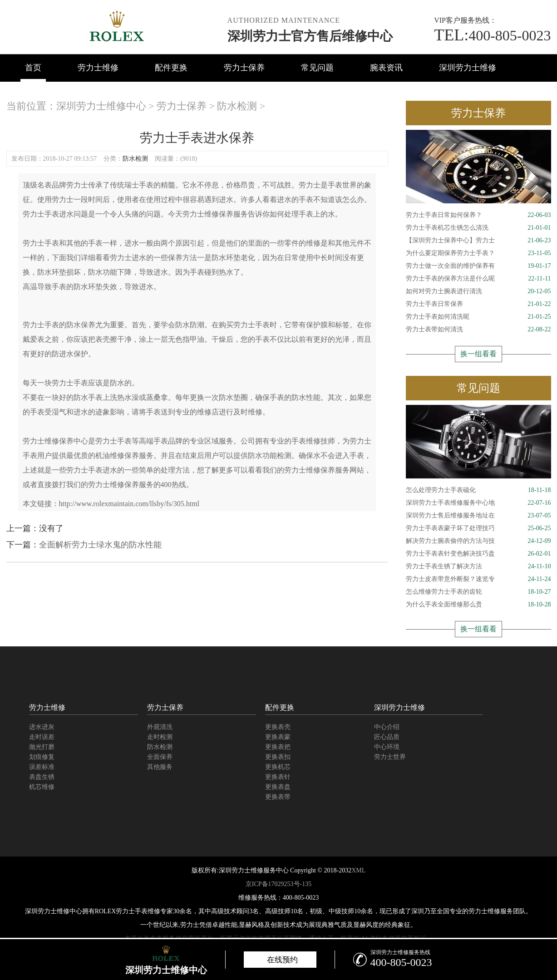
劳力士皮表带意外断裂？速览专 (478, 579)
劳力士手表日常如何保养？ (478, 215)
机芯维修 (42, 787)
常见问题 (317, 68)
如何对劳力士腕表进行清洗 (478, 291)
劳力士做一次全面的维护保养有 (478, 266)
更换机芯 (278, 767)
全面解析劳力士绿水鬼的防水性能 (100, 545)
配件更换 (171, 68)
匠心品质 (387, 737)
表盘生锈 (42, 777)
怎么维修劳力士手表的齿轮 (478, 592)
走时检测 (160, 737)
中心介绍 (387, 727)
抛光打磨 (42, 747)
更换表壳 (278, 727)
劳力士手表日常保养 (478, 304)
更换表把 (278, 747)
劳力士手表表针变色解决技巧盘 (478, 554)
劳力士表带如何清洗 (478, 330)
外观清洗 (160, 727)
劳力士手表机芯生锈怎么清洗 (478, 228)
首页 (33, 68)
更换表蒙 (278, 737)
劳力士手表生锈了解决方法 (478, 566)
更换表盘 (278, 787)
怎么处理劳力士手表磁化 (478, 490)
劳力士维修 (98, 68)
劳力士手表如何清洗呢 (478, 317)
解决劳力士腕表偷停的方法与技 (478, 541)
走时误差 (42, 737)
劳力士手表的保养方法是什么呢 (478, 279)
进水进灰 (42, 727)
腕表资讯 (386, 68)
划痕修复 (42, 757)
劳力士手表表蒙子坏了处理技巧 (478, 528)
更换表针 (278, 777)
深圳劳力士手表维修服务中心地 (478, 503)
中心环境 (387, 747)
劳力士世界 (390, 757)
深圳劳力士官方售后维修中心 (310, 36)
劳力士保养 (244, 68)
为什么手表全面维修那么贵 (478, 605)
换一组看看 (478, 354)
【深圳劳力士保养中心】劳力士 (478, 241)
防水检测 (237, 106)
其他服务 (160, 767)
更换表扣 (278, 757)
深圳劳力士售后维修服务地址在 (478, 516)
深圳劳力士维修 (468, 68)
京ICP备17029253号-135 (278, 884)
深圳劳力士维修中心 (101, 106)
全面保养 (160, 757)
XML (358, 870)
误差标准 (42, 767)
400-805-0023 (492, 35)
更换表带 (278, 797)
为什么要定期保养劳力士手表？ (478, 253)
